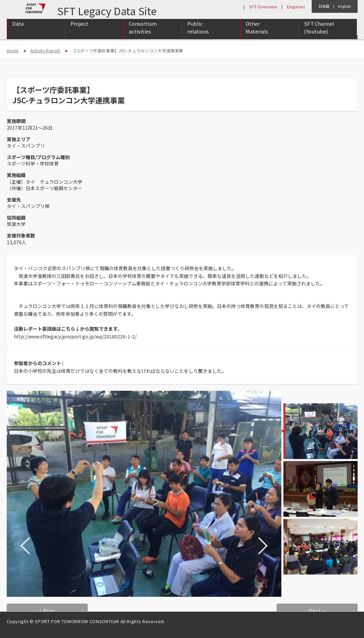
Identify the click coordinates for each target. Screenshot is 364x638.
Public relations (198, 35)
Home (13, 50)
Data (18, 31)
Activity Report (45, 50)
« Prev (47, 611)
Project (79, 31)
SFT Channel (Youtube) (319, 35)
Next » (317, 611)
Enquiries (296, 7)
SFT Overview (263, 7)
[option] (144, 494)
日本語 (324, 6)
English (344, 6)
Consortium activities (143, 35)
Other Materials (257, 35)
